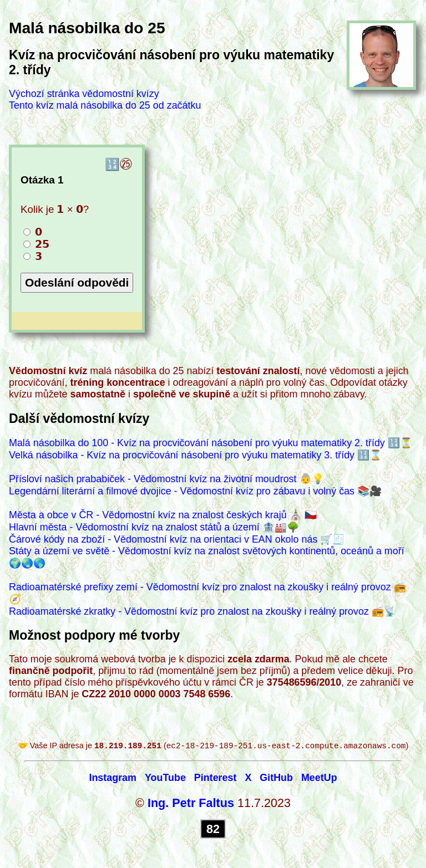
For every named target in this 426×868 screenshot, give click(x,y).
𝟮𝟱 (36, 244)
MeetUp (319, 779)
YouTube (165, 779)
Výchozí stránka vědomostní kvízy (84, 94)
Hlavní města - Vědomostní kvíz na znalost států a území (134, 527)
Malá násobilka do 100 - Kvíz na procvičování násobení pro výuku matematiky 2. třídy (197, 443)
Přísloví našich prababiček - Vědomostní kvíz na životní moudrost (153, 479)
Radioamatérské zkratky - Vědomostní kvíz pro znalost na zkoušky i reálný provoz (189, 611)
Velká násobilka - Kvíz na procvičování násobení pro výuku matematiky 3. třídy (182, 455)
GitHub (276, 779)
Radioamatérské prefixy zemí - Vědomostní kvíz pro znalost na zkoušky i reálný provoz (200, 587)
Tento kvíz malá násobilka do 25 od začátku (105, 105)
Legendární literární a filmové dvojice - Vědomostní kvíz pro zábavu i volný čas (182, 491)
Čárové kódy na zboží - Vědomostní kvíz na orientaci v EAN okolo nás (163, 539)
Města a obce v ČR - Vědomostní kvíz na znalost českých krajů (148, 515)
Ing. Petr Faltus (191, 804)
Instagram (113, 779)
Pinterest (215, 779)
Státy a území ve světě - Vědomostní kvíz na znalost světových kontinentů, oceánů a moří (207, 551)
